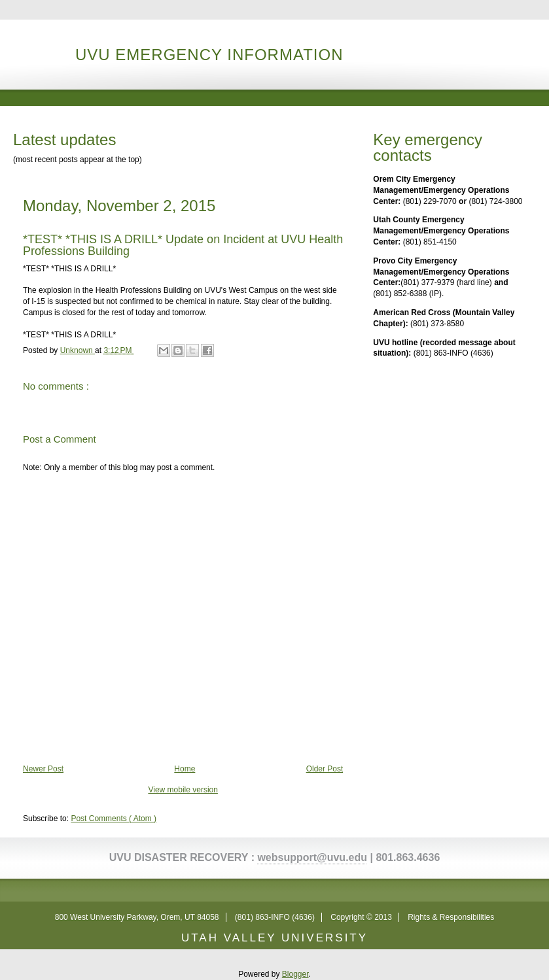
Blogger (295, 974)
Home (185, 769)
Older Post (325, 769)
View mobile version (183, 790)
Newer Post (43, 769)
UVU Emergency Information (209, 55)
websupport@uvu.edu (312, 857)
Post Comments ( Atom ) (114, 819)
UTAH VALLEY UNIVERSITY (274, 938)
